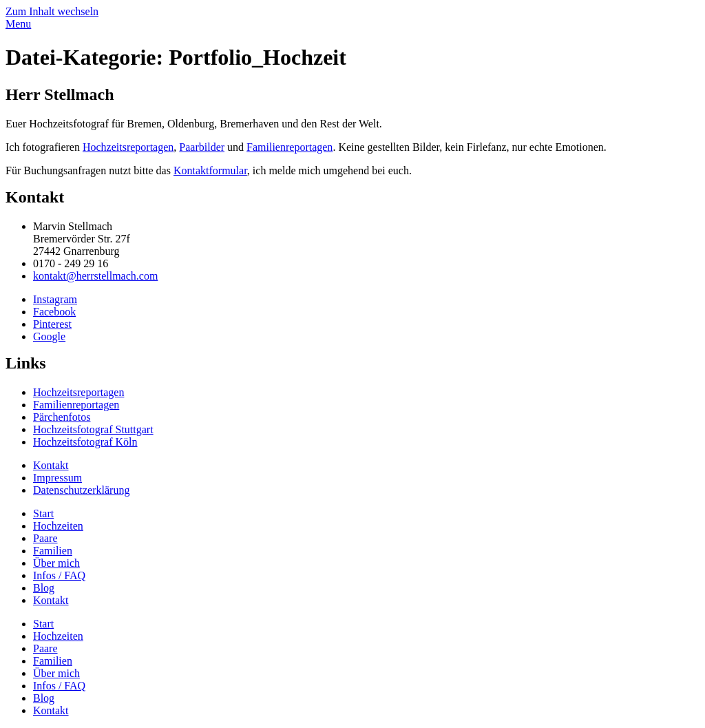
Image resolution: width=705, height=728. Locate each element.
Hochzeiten (58, 526)
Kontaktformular (210, 170)
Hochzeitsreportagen (128, 147)
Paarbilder (202, 147)
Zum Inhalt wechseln (52, 11)
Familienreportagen (290, 147)
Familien (53, 551)
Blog (44, 588)
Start (43, 513)
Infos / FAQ (59, 575)
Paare (45, 538)
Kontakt (51, 600)
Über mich (56, 563)
